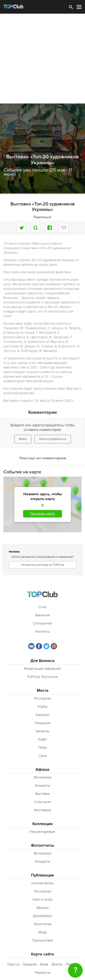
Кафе (43, 739)
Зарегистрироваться (53, 439)
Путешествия (42, 940)
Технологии (43, 924)
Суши (42, 756)
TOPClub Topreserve (42, 677)
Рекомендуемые (42, 832)
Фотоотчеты (42, 845)
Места (43, 691)
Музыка (42, 908)
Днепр (57, 964)
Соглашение (43, 623)
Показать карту (42, 514)
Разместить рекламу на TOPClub (43, 565)
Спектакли (42, 802)
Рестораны (42, 698)
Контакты (42, 631)
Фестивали (43, 810)
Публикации (42, 875)
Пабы (43, 748)
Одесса (13, 964)
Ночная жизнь (43, 883)
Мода (42, 932)
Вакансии (43, 615)
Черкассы (42, 972)
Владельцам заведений (42, 669)
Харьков (30, 964)
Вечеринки (43, 777)
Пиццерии (42, 723)
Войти (23, 439)
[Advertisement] (42, 59)
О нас (43, 607)
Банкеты (43, 731)
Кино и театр (43, 899)
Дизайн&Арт (43, 916)
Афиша (42, 769)
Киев (44, 964)
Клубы (42, 707)
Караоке (43, 715)
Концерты (42, 786)
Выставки (43, 794)
